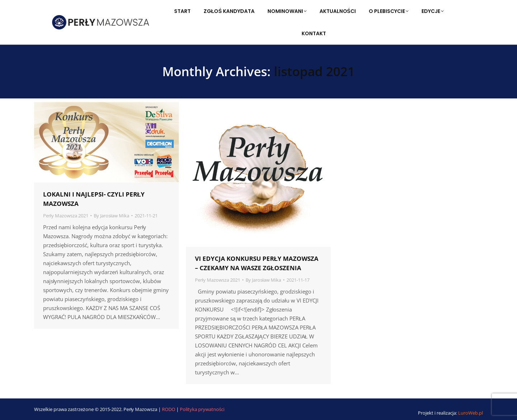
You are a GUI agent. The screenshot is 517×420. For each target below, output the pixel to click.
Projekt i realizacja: (450, 413)
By (111, 216)
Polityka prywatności (202, 409)
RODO (169, 409)
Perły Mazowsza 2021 (66, 216)
